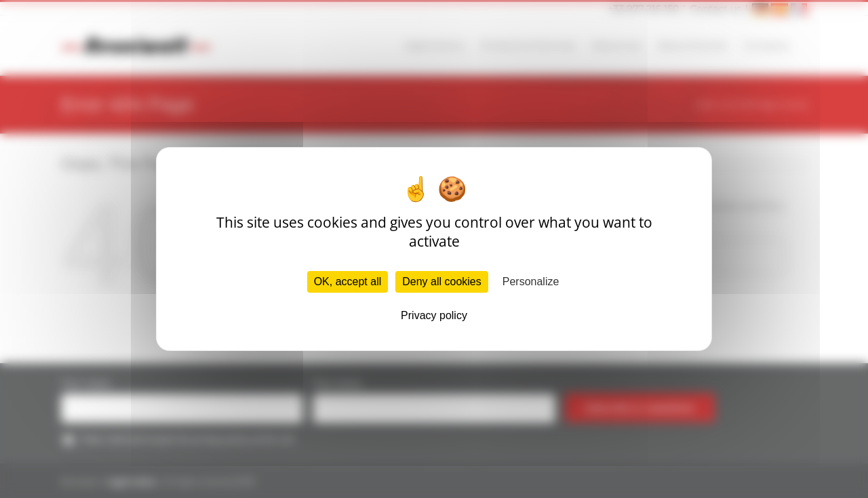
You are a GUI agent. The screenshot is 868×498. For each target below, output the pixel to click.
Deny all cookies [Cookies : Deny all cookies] (442, 282)
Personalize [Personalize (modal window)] (531, 282)
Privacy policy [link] (434, 315)
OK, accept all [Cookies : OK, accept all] (348, 282)
